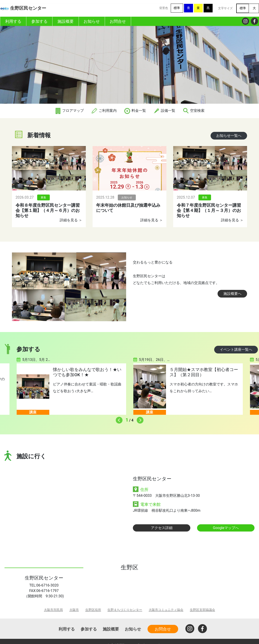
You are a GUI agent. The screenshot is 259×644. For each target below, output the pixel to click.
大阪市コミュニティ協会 (166, 610)
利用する (67, 629)
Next (139, 419)
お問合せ (163, 629)
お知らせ (133, 629)
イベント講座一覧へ (236, 350)
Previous (118, 419)
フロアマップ (69, 111)
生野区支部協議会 (202, 610)
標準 (177, 8)
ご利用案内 (104, 111)
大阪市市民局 (53, 610)
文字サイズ (225, 8)
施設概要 (111, 629)
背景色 (164, 8)
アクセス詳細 (162, 528)
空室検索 (193, 111)
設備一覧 (164, 111)
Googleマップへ (226, 528)
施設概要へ (232, 294)
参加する (89, 629)
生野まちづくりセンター (125, 610)
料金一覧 (135, 111)
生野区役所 (93, 610)
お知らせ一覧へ (229, 136)
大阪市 (74, 610)
